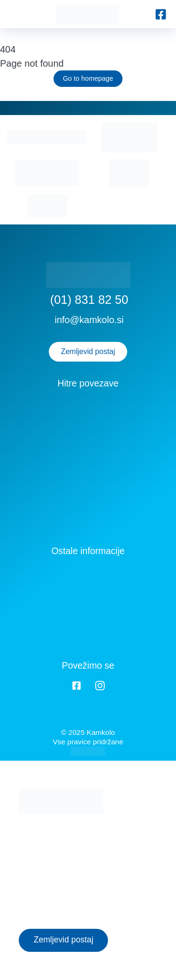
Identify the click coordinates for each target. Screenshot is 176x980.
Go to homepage (88, 78)
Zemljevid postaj (88, 351)
